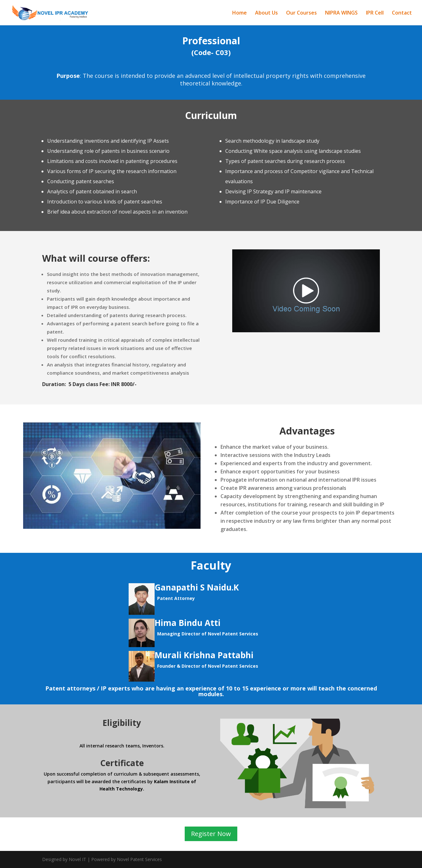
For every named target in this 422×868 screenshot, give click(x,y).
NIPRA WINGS (341, 13)
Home (240, 13)
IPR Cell (375, 13)
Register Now (211, 834)
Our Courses (301, 13)
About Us (266, 13)
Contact (402, 13)
